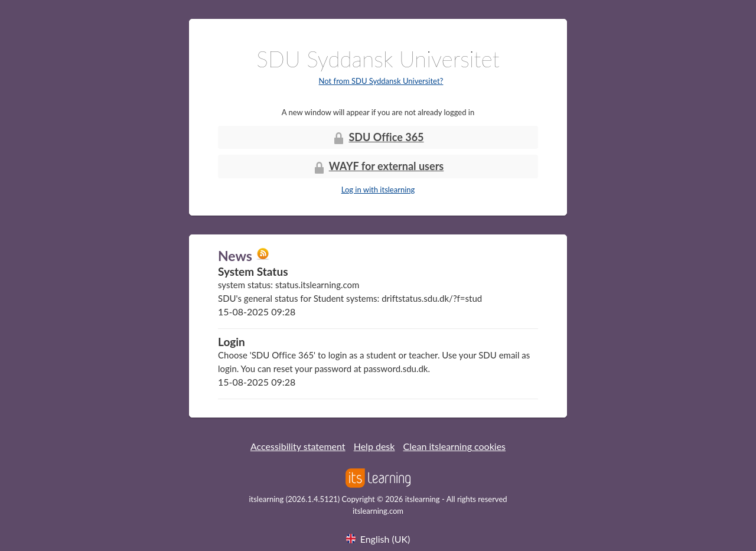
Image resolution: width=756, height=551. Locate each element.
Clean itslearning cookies (455, 446)
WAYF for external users (378, 167)
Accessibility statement (298, 446)
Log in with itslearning (378, 190)
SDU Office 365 (378, 138)
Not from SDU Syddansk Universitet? (381, 81)
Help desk (374, 446)
